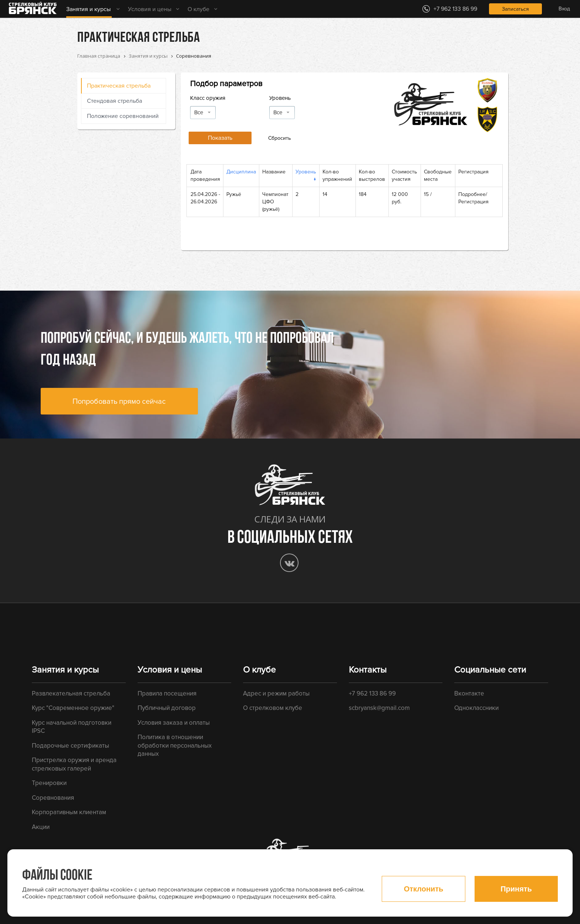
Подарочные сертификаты (70, 746)
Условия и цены (150, 9)
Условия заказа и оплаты (174, 723)
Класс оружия (208, 98)
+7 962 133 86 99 (372, 693)
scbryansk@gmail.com (379, 708)
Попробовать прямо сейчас (119, 402)
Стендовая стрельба (114, 101)
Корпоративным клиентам (69, 812)
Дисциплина (241, 172)
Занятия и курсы (88, 9)
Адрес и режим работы (276, 693)
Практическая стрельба (119, 86)
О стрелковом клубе (273, 708)
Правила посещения (167, 693)
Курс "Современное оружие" (73, 708)
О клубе (198, 9)
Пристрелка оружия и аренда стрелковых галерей (74, 764)
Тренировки (49, 783)
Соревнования (53, 798)
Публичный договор (167, 708)
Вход (564, 9)
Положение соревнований (123, 116)
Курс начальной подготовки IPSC (72, 727)
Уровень (280, 98)
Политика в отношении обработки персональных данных (175, 745)
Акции (41, 827)
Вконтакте (469, 693)
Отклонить (424, 889)
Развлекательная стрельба (71, 693)
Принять (516, 889)
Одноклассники (476, 708)
